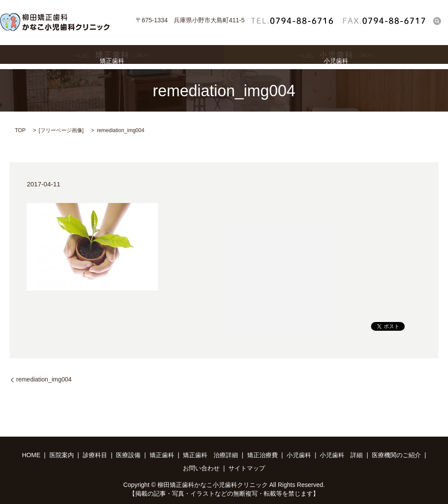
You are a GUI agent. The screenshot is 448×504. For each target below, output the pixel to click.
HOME (31, 455)
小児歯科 (336, 57)
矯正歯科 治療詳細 (210, 455)
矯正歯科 (112, 57)
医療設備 (128, 455)
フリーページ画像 (61, 130)
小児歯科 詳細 (341, 455)
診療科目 (95, 455)
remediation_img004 (44, 379)
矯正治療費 (262, 455)
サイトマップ (247, 468)
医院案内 (62, 455)
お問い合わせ (201, 468)
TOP (20, 130)
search (437, 21)
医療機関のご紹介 (396, 455)
